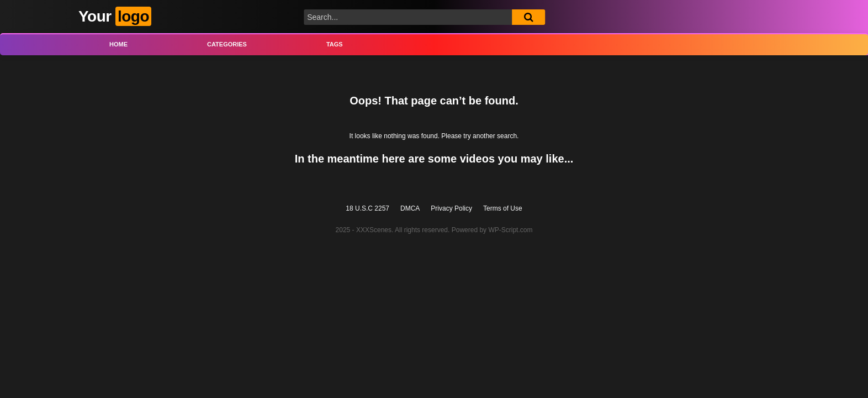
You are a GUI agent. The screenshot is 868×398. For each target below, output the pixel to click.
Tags (335, 44)
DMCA (410, 208)
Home (118, 44)
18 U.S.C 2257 (367, 208)
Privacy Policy (451, 208)
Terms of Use (503, 208)
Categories (227, 44)
